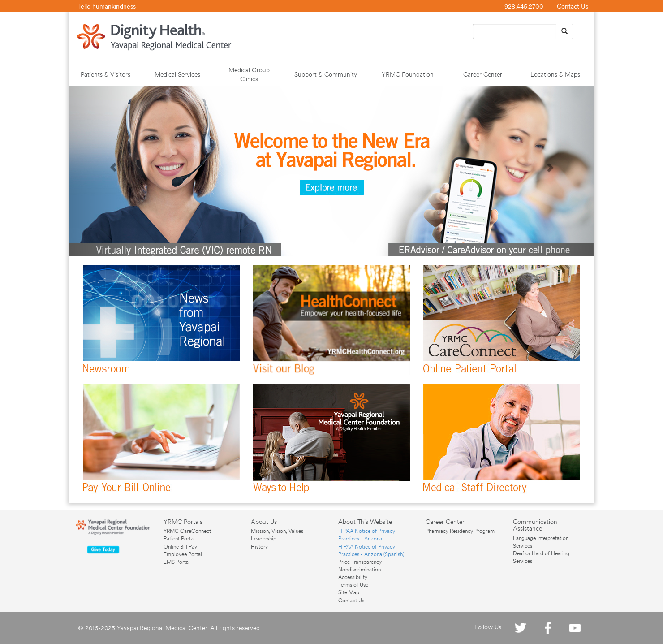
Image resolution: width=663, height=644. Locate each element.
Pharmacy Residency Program (460, 531)
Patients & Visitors (105, 74)
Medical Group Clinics (249, 74)
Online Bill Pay (180, 547)
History (259, 547)
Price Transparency (360, 562)
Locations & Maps (555, 74)
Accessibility (353, 577)
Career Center (483, 74)
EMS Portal (177, 562)
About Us (264, 522)
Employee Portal (183, 554)
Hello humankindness (106, 6)
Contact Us (573, 6)
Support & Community (326, 74)
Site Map (349, 592)
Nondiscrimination (359, 570)
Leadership (264, 539)
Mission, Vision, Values (277, 531)
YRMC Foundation (408, 74)
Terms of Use (353, 585)
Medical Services (177, 74)
